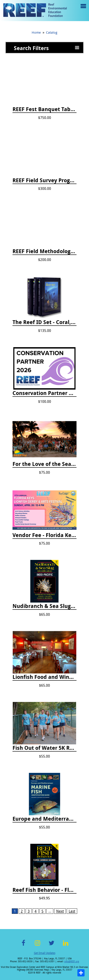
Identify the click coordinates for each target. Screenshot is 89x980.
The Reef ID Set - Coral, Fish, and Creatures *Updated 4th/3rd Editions (44, 322)
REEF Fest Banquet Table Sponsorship (44, 109)
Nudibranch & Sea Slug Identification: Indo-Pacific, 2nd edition (44, 606)
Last (72, 911)
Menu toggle (83, 9)
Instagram (37, 946)
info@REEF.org (72, 961)
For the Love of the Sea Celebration (44, 464)
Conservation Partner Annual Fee (44, 393)
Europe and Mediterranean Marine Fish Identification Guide (44, 819)
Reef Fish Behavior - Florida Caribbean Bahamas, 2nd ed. (44, 890)
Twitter (52, 946)
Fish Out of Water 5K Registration (44, 748)
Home (36, 32)
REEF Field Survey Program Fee (44, 180)
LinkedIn (66, 946)
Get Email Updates (45, 953)
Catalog (52, 32)
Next (60, 911)
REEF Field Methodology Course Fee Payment (44, 251)
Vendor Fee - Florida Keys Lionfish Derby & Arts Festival (44, 535)
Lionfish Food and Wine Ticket (44, 677)
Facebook (23, 946)
